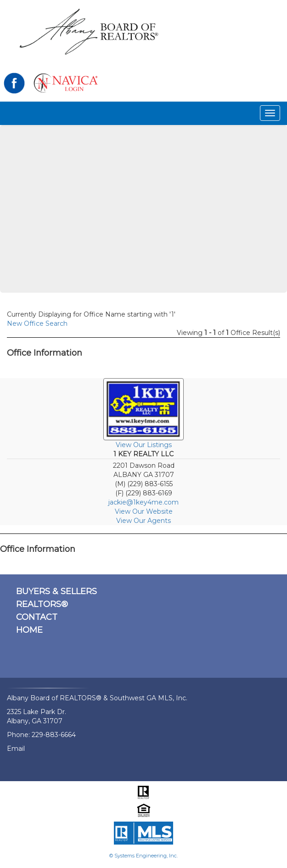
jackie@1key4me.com (143, 502)
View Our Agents (143, 521)
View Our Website (144, 511)
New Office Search (37, 323)
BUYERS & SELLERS (56, 591)
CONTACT (37, 617)
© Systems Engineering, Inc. (143, 856)
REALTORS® (42, 604)
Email (16, 749)
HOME (29, 630)
